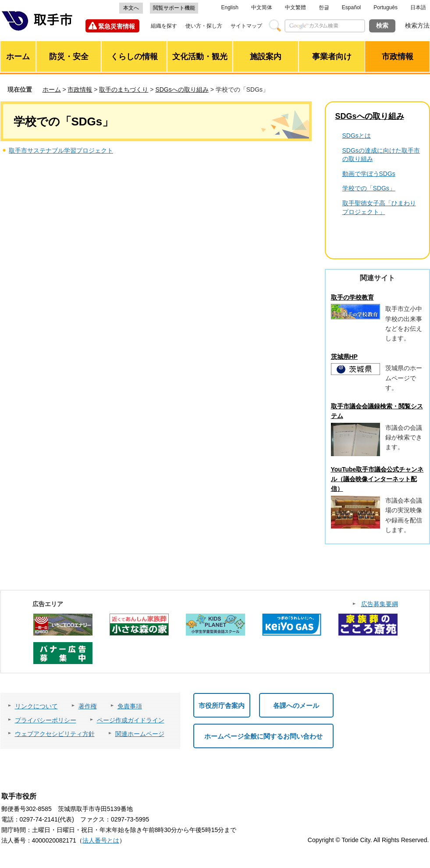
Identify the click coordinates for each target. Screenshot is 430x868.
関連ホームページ (140, 734)
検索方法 (417, 25)
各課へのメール (296, 705)
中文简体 (262, 7)
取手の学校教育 (352, 297)
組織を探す (164, 26)
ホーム (52, 89)
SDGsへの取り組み (182, 89)
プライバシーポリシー (46, 720)
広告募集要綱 (380, 604)
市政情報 (80, 89)
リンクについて (36, 706)
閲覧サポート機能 (174, 8)
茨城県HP (344, 357)
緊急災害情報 (117, 26)
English (230, 7)
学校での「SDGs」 (369, 188)
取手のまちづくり (124, 89)
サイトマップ (246, 26)
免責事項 (130, 706)
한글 (324, 7)
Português (386, 7)
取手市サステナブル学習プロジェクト (61, 150)
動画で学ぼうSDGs (369, 174)
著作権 (88, 706)
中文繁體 (295, 7)
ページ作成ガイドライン (131, 720)
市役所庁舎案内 (222, 705)
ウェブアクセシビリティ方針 (55, 734)
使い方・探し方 (204, 26)
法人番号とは (101, 840)
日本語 (418, 7)
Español (351, 7)
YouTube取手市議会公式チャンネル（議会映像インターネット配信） (377, 479)
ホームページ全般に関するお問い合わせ (263, 736)
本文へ (131, 8)
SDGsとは (357, 136)
